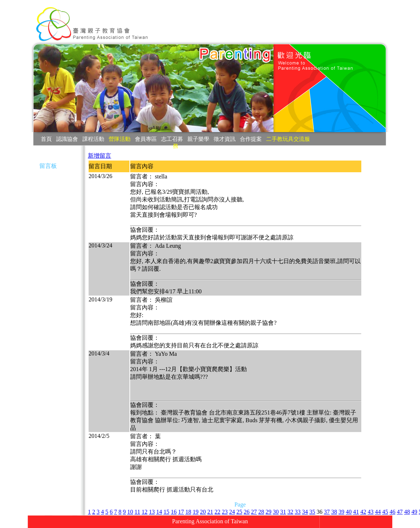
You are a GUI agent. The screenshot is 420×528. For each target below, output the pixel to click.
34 (305, 512)
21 (210, 512)
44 (378, 512)
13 (152, 512)
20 (203, 512)
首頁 (46, 139)
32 (290, 512)
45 (385, 512)
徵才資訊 (225, 139)
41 (356, 512)
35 (312, 512)
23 (225, 512)
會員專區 (146, 139)
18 (188, 512)
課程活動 (93, 139)
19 (195, 512)
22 (217, 512)
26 (246, 512)
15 (166, 512)
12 (144, 512)
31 (283, 512)
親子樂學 (198, 139)
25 (239, 512)
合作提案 (251, 139)
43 (370, 512)
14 (159, 512)
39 (341, 512)
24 (232, 512)
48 (407, 512)
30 (276, 512)
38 (334, 512)
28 (261, 512)
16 (174, 512)
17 (181, 512)
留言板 (48, 166)
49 (414, 512)
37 (327, 512)
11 (137, 512)
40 (349, 512)
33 (297, 512)
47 (400, 512)
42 (363, 512)
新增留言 (100, 156)
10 (130, 512)
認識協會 (67, 139)
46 (392, 512)
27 (254, 512)
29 (268, 512)
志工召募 (172, 139)
